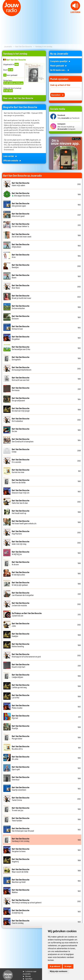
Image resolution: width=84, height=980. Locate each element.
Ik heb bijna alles (21, 573)
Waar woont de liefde (21, 870)
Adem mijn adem (21, 184)
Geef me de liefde (21, 481)
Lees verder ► (10, 156)
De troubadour (21, 420)
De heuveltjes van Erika (21, 348)
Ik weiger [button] (68, 966)
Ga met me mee (21, 471)
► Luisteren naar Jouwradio (29, 972)
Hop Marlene (21, 532)
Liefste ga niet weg (21, 686)
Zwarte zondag (21, 922)
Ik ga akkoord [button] (55, 966)
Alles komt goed (21, 215)
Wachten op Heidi (21, 881)
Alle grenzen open (21, 205)
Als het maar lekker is (21, 225)
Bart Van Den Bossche (24, 46)
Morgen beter (21, 737)
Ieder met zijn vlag (21, 543)
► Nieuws (27, 976)
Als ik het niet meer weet (22, 235)
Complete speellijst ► (60, 61)
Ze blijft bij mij (21, 911)
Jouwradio (8, 46)
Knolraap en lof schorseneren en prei (26, 655)
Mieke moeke (21, 707)
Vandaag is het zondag (21, 840)
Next (81, 15)
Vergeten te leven (21, 850)
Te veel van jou (21, 809)
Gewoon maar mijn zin (21, 491)
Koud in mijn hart (21, 666)
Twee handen (21, 819)
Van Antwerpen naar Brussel (23, 829)
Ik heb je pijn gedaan (21, 584)
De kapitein (21, 358)
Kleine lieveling (21, 645)
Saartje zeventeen (21, 789)
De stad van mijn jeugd (21, 409)
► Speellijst (27, 979)
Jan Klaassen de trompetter (23, 594)
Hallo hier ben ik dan (21, 502)
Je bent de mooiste (21, 604)
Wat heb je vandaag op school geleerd (27, 901)
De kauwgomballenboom (22, 368)
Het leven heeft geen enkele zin (24, 522)
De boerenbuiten (21, 307)
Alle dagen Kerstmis (21, 194)
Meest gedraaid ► (59, 66)
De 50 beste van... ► (60, 70)
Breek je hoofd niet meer (22, 297)
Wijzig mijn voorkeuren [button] (59, 971)
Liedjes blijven (21, 676)
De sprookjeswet (21, 399)
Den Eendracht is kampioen (23, 440)
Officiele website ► (12, 160)
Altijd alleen (21, 246)
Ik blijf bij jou (21, 553)
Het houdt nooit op (21, 512)
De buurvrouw (21, 327)
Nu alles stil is (21, 748)
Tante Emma (21, 799)
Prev (3, 15)
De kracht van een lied (21, 379)
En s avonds (21, 461)
